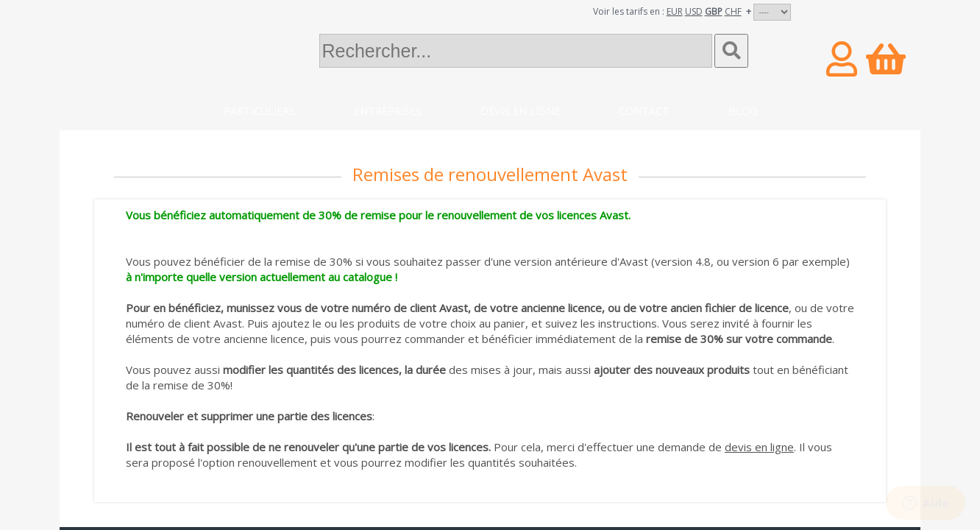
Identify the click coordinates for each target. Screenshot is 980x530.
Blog (743, 111)
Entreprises (388, 111)
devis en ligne (759, 447)
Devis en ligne (520, 111)
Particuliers (259, 111)
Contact (644, 111)
